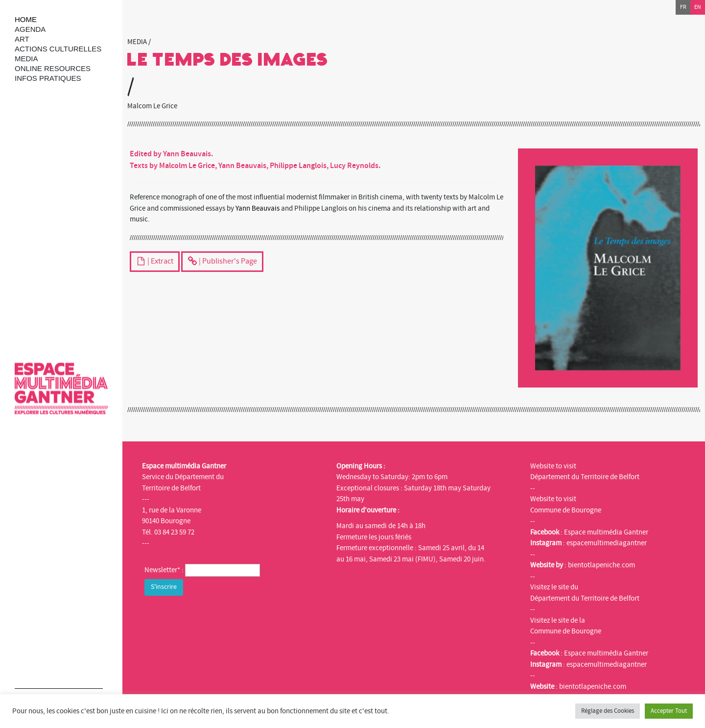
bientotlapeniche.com (601, 565)
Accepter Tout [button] (669, 711)
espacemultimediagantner (607, 543)
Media (26, 59)
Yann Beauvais (258, 208)
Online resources (53, 68)
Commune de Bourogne (566, 510)
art (22, 39)
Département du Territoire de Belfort (585, 477)
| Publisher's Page (222, 262)
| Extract (155, 262)
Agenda (30, 29)
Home (26, 19)
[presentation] (219, 617)
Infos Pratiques (48, 78)
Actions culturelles (58, 49)
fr (683, 7)
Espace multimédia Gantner (606, 532)
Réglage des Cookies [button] (608, 711)
